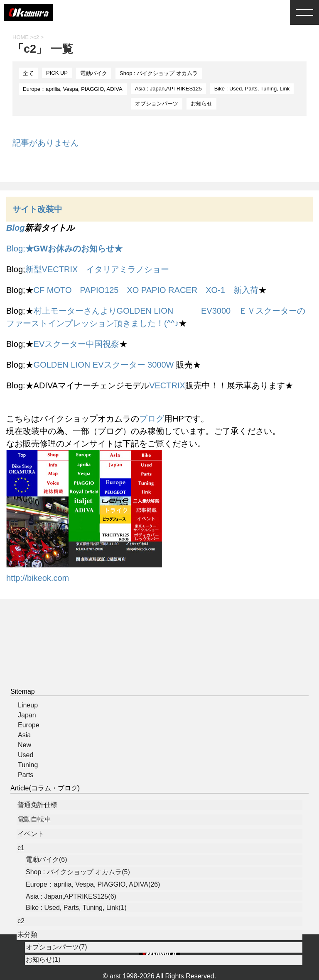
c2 (21, 921)
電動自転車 (34, 819)
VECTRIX (167, 385)
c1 (21, 848)
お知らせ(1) (43, 959)
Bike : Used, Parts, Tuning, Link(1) (76, 908)
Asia (24, 735)
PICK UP (57, 73)
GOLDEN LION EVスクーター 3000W (104, 365)
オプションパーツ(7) (56, 947)
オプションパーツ (157, 104)
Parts (26, 775)
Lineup (28, 705)
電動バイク (94, 73)
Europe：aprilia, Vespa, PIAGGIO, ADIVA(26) (93, 884)
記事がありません (46, 143)
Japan (27, 715)
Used (26, 755)
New (25, 745)
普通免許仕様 (37, 805)
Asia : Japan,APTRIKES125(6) (71, 896)
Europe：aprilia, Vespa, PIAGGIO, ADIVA (73, 89)
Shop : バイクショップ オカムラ (159, 73)
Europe (29, 725)
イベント (31, 834)
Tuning (28, 765)
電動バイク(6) (47, 859)
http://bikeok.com (38, 578)
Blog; (64, 249)
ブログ (152, 419)
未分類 (27, 935)
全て (28, 73)
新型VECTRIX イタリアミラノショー (97, 269)
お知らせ (201, 104)
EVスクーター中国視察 (77, 344)
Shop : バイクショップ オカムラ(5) (78, 872)
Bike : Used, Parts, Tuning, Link (252, 89)
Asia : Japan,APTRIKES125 (168, 89)
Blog (15, 228)
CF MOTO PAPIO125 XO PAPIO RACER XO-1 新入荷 (146, 290)
